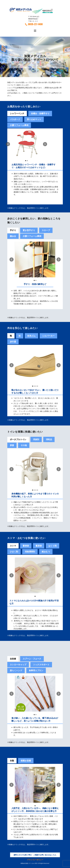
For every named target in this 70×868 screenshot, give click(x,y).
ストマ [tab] (13, 546)
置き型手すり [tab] (29, 230)
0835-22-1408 (34, 24)
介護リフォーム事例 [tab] (19, 125)
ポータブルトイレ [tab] (18, 439)
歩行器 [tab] (13, 342)
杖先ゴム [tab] (31, 336)
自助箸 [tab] (13, 659)
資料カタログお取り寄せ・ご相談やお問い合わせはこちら (35, 855)
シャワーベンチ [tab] (17, 113)
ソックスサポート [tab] (41, 665)
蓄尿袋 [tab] (39, 546)
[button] (8, 144)
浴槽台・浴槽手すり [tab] (40, 113)
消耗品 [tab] (49, 439)
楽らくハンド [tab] (16, 670)
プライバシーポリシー (35, 860)
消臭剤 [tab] (36, 439)
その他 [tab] (24, 445)
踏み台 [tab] (13, 236)
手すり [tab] (13, 230)
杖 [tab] (20, 336)
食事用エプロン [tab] (36, 670)
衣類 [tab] (12, 761)
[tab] (26, 546)
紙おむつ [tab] (46, 552)
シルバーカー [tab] (48, 336)
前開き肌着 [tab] (26, 761)
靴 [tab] (11, 336)
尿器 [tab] (12, 445)
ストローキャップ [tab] (18, 665)
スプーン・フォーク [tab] (32, 659)
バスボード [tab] (15, 119)
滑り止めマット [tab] (34, 119)
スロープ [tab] (46, 230)
